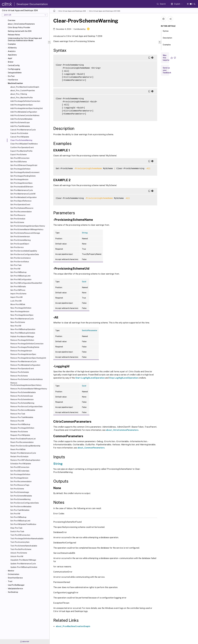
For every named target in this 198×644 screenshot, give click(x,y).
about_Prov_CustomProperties (23, 90)
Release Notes (14, 35)
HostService (13, 80)
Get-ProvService (17, 247)
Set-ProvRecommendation (21, 481)
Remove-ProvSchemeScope (22, 396)
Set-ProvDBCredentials (20, 471)
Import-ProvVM (16, 297)
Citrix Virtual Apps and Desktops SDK (72, 11)
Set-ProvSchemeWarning (20, 499)
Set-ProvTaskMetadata (20, 510)
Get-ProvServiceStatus (20, 262)
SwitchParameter (90, 330)
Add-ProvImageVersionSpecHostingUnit (27, 108)
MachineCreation (15, 83)
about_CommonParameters (91, 448)
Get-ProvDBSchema (18, 162)
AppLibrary (12, 55)
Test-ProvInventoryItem (20, 542)
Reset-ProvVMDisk (18, 449)
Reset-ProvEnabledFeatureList (23, 439)
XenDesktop (13, 592)
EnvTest (11, 76)
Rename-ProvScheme (19, 432)
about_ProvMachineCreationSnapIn (25, 87)
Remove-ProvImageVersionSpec (23, 354)
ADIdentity (12, 48)
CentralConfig (14, 65)
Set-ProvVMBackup (18, 517)
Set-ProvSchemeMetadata (21, 496)
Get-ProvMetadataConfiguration (23, 197)
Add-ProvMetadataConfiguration (24, 112)
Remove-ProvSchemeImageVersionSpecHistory (26, 384)
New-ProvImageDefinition (21, 308)
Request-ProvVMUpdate (20, 435)
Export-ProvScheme (18, 155)
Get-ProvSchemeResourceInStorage (25, 233)
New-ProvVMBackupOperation (23, 329)
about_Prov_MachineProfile (22, 98)
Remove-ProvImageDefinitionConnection (27, 344)
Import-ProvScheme (18, 294)
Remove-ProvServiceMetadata (23, 410)
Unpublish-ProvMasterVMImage (23, 560)
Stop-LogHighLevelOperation (124, 378)
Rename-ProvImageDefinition (22, 428)
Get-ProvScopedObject (20, 244)
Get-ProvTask (16, 265)
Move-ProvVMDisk (18, 304)
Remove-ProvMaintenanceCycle (23, 361)
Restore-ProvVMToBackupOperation (25, 460)
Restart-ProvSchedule (19, 457)
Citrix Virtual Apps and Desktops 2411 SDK (105, 11)
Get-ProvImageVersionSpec (21, 183)
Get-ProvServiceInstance (21, 258)
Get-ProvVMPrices (18, 290)
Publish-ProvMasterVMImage (22, 337)
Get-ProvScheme (17, 222)
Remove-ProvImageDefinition (22, 340)
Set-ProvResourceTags (20, 485)
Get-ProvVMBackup (18, 272)
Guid (84, 282)
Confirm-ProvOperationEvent (22, 147)
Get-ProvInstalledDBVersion (22, 187)
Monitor (11, 571)
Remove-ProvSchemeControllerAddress (27, 379)
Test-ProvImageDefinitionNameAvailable (27, 539)
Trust (10, 581)
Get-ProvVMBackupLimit (20, 276)
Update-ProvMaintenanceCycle (23, 564)
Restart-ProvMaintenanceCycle (23, 453)
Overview (12, 20)
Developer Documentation (32, 4)
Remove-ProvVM (17, 421)
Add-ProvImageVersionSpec (22, 105)
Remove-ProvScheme (19, 376)
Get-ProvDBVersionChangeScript (24, 165)
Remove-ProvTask (18, 414)
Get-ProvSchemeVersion (20, 237)
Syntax (166, 32)
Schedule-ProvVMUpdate (21, 464)
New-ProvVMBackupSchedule (23, 333)
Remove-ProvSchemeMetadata (23, 392)
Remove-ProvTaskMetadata (22, 417)
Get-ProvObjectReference (21, 201)
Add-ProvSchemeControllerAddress (25, 115)
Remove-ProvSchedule (20, 372)
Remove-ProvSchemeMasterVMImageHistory (29, 389)
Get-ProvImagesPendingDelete (23, 176)
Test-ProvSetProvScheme (21, 549)
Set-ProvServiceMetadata (21, 507)
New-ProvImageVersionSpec (22, 315)
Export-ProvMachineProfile (21, 151)
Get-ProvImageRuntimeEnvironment (25, 172)
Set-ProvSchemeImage (20, 492)
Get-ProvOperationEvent (20, 205)
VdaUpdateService (15, 589)
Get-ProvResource (18, 215)
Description (167, 39)
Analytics (12, 51)
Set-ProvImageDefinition (20, 474)
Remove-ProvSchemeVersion (22, 399)
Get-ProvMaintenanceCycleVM (23, 194)
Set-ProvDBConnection (20, 467)
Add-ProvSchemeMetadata (21, 119)
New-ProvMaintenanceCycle (22, 319)
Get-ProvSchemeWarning (21, 240)
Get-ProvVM (15, 269)
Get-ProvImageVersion (19, 179)
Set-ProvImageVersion (19, 478)
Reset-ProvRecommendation (22, 442)
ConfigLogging (14, 69)
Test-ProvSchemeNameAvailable (24, 546)
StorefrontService (15, 578)
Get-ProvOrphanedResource (22, 208)
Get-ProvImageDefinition (20, 169)
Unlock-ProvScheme (19, 553)
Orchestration (14, 574)
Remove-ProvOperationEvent (22, 369)
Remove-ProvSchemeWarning (22, 403)
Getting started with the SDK (20, 31)
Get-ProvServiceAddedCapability (24, 251)
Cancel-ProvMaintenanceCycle (23, 130)
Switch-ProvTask (17, 531)
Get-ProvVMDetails (18, 287)
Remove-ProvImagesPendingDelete (25, 347)
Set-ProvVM (15, 514)
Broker (11, 62)
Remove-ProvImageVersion (21, 351)
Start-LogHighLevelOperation (90, 378)
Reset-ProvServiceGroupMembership (25, 446)
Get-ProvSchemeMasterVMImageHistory (27, 229)
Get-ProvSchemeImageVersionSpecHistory (28, 226)
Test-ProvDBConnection (20, 535)
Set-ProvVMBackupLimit (20, 521)
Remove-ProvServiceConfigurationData (26, 407)
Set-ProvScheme (17, 489)
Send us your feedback (167, 70)
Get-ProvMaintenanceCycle (22, 190)
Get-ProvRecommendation (21, 212)
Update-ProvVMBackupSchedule (24, 567)
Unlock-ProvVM (17, 556)
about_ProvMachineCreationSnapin (73, 626)
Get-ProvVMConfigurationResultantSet (26, 283)
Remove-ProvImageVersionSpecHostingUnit (28, 358)
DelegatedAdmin (15, 73)
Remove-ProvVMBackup (20, 424)
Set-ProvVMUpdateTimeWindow (23, 524)
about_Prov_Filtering (19, 94)
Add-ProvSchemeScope (20, 123)
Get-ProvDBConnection (20, 158)
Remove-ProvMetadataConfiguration (25, 365)
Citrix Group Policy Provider (19, 27)
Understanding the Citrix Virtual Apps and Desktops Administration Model (25, 39)
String (85, 233)
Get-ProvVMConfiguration (21, 279)
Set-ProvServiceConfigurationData (24, 503)
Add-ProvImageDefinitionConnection (25, 101)
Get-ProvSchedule (18, 219)
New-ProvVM (16, 326)
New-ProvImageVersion (20, 311)
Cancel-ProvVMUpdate (20, 137)
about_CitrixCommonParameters (21, 24)
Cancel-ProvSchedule (19, 133)
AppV (10, 58)
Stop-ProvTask (16, 528)
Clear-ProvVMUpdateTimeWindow (24, 144)
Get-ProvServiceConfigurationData (25, 254)
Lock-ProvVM (16, 301)
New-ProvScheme (18, 322)
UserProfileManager (16, 585)
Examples (12, 44)
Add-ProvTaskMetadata (20, 126)
